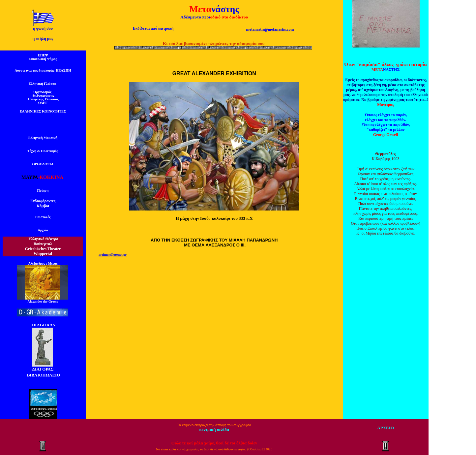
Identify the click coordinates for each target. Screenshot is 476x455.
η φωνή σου (43, 28)
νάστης (225, 9)
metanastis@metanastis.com (270, 29)
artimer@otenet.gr (113, 255)
